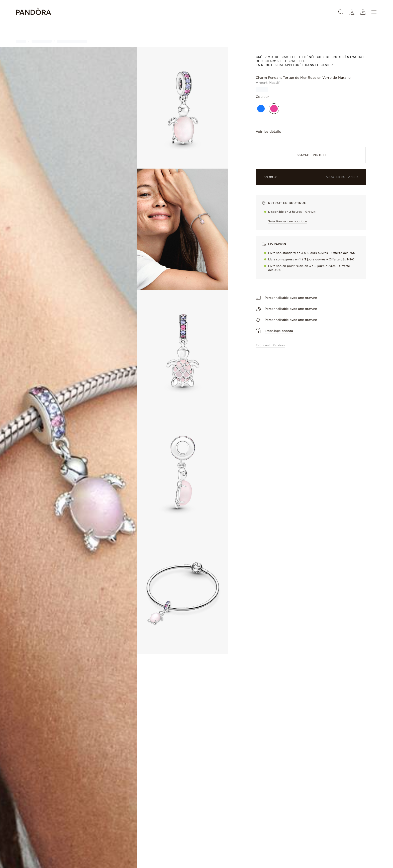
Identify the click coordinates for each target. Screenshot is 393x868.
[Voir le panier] (363, 12)
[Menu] (374, 12)
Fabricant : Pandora (270, 345)
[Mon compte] (352, 12)
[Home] (34, 12)
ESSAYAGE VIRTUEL (311, 155)
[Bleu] (261, 109)
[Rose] (274, 109)
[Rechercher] (341, 12)
